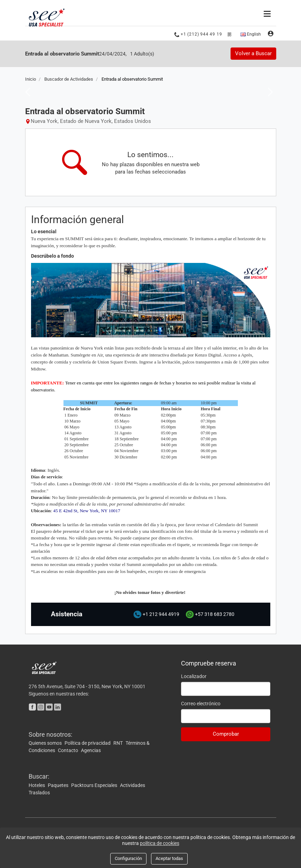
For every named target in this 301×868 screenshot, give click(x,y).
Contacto (69, 750)
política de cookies (160, 843)
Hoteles (37, 785)
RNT (119, 743)
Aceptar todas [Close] (169, 858)
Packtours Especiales (95, 785)
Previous (26, 91)
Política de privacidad (88, 743)
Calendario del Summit (236, 524)
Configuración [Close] (128, 858)
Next (268, 91)
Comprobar (226, 734)
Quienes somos (46, 743)
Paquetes (59, 785)
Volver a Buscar (253, 53)
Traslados (39, 792)
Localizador (194, 676)
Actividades (133, 785)
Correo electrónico (201, 703)
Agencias (91, 750)
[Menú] (268, 13)
